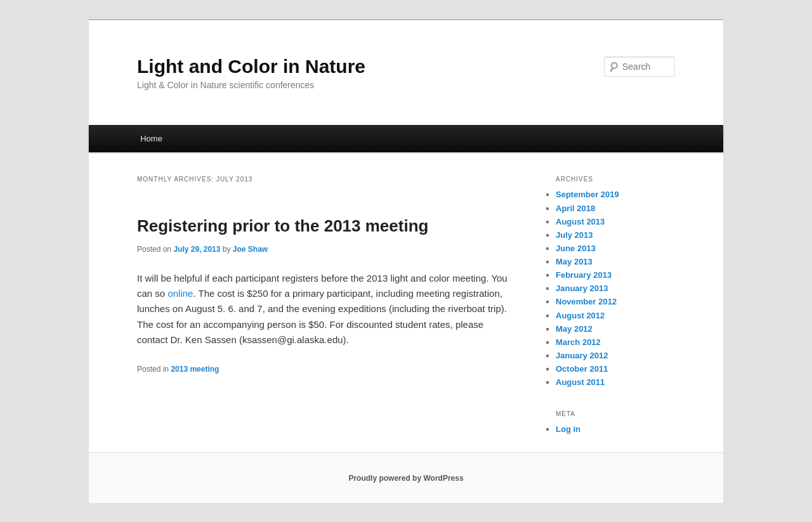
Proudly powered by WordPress (406, 478)
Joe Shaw (250, 249)
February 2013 (584, 275)
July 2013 (574, 235)
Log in (568, 429)
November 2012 (586, 302)
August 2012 (580, 316)
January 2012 (582, 356)
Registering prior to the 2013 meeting (283, 226)
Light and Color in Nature (251, 66)
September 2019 (587, 194)
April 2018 (575, 208)
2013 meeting (195, 369)
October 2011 (582, 369)
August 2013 (580, 222)
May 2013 (574, 262)
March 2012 (578, 342)
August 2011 (580, 382)
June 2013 (576, 248)
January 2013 (582, 288)
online (180, 293)
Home (151, 139)
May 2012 (574, 329)
